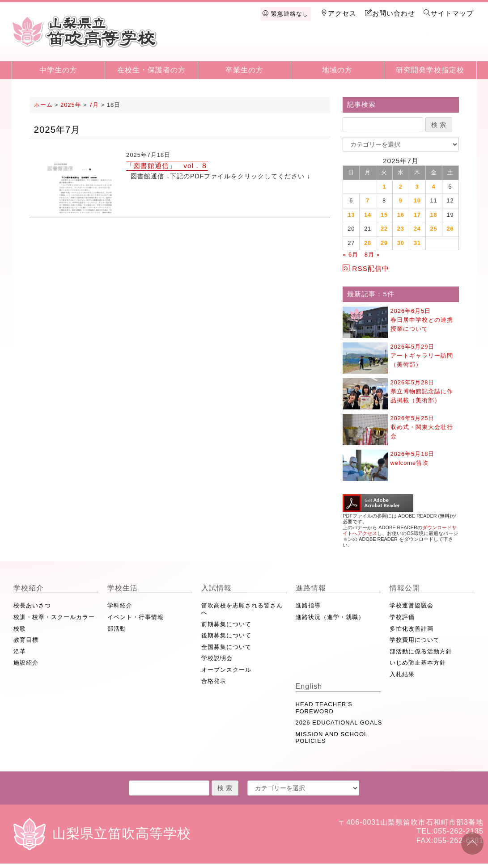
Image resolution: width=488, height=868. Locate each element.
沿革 (20, 651)
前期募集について (226, 624)
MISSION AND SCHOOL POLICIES (332, 738)
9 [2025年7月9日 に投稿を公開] (401, 200)
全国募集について (226, 647)
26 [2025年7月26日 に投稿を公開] (450, 229)
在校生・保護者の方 (151, 70)
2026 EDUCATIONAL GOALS (339, 723)
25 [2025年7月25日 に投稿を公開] (434, 229)
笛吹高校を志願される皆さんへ (242, 609)
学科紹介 (120, 605)
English (452, 46)
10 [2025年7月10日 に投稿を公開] (417, 200)
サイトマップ (449, 13)
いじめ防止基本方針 (418, 663)
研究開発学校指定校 (430, 70)
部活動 (117, 629)
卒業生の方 (244, 70)
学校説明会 (217, 658)
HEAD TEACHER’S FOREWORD (324, 708)
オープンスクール (226, 670)
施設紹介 (26, 663)
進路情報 (360, 46)
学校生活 (267, 46)
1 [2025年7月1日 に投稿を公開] (384, 187)
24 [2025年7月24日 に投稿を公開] (417, 229)
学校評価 (402, 617)
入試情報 (314, 46)
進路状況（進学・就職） (330, 617)
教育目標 (26, 640)
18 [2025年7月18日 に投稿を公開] (434, 215)
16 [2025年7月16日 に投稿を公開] (401, 215)
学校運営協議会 (412, 605)
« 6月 (350, 255)
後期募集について (226, 635)
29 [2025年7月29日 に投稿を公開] (384, 243)
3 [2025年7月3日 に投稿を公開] (417, 187)
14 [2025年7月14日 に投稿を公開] (368, 215)
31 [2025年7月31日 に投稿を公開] (417, 243)
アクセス (339, 13)
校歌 (20, 629)
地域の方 (337, 70)
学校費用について (415, 640)
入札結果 (402, 674)
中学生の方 (58, 70)
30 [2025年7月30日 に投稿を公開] (401, 243)
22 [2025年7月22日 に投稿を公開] (384, 229)
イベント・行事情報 (136, 617)
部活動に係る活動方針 (421, 651)
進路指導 (308, 605)
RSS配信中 (366, 268)
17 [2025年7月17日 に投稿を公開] (417, 215)
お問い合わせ (390, 13)
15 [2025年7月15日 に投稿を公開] (384, 215)
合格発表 (214, 681)
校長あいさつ (32, 605)
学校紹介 (221, 46)
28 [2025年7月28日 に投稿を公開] (368, 243)
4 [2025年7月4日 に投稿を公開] (434, 187)
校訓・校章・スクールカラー (54, 617)
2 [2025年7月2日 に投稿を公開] (401, 187)
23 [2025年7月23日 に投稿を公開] (401, 229)
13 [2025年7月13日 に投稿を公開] (351, 215)
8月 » (372, 255)
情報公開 (406, 46)
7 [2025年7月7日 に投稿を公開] (368, 200)
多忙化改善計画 (412, 629)
